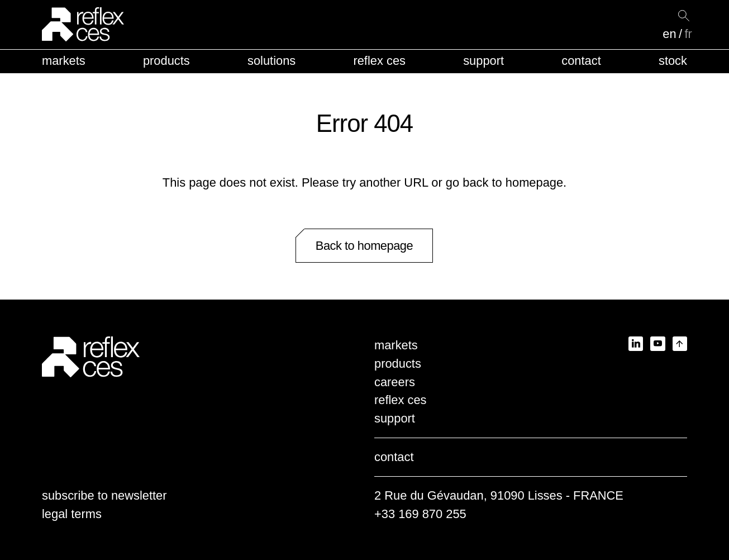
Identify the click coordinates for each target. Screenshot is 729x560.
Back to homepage (364, 246)
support (483, 61)
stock (673, 61)
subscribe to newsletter (104, 495)
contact (581, 61)
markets (64, 61)
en (669, 34)
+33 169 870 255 (420, 514)
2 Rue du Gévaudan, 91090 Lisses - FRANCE (499, 495)
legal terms (72, 514)
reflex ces (379, 61)
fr (688, 34)
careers (395, 382)
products (166, 61)
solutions (271, 61)
